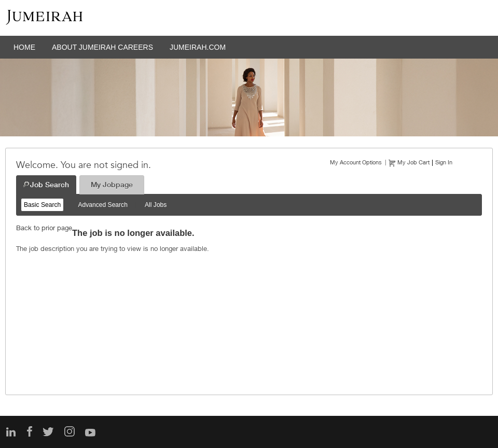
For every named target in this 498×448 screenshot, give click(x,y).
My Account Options (356, 162)
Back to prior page (44, 228)
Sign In (444, 162)
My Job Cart (413, 162)
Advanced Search (102, 205)
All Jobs (156, 205)
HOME (24, 47)
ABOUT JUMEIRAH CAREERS (102, 47)
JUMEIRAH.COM (198, 47)
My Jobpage (112, 185)
